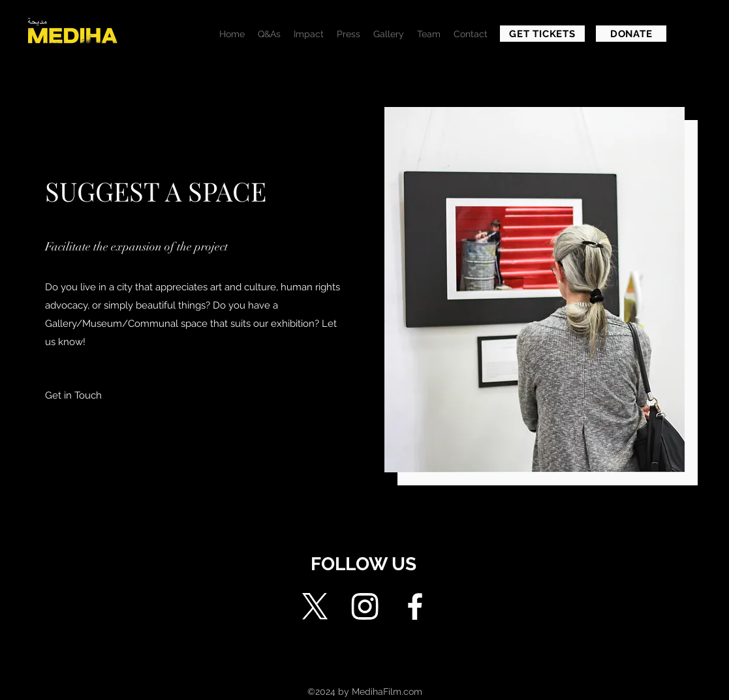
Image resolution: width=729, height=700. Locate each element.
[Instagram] (365, 606)
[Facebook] (415, 606)
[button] (73, 395)
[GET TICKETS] (542, 34)
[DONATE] (631, 34)
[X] (315, 606)
